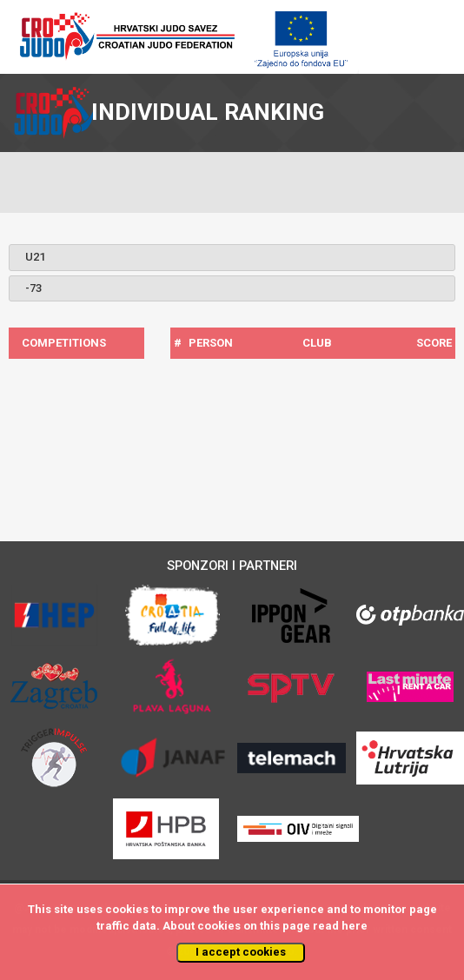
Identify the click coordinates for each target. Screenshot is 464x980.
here (355, 926)
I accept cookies (241, 952)
